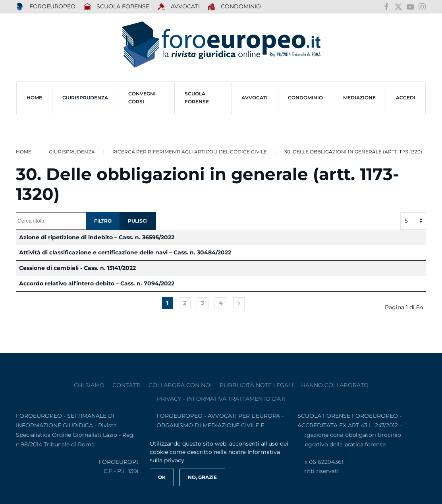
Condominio (235, 7)
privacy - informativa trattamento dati (221, 399)
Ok (162, 477)
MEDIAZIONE (359, 98)
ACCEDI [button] (406, 98)
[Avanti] (239, 303)
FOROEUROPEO (46, 7)
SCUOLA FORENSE (117, 7)
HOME (34, 98)
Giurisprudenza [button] (85, 98)
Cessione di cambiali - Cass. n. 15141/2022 (77, 268)
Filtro (103, 221)
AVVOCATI (179, 7)
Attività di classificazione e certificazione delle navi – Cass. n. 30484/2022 (125, 252)
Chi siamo (89, 385)
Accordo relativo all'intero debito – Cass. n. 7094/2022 (97, 283)
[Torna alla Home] (221, 45)
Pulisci (138, 221)
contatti (126, 385)
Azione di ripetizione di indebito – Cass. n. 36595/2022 (97, 237)
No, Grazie (202, 477)
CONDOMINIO (305, 98)
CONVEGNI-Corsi (143, 98)
